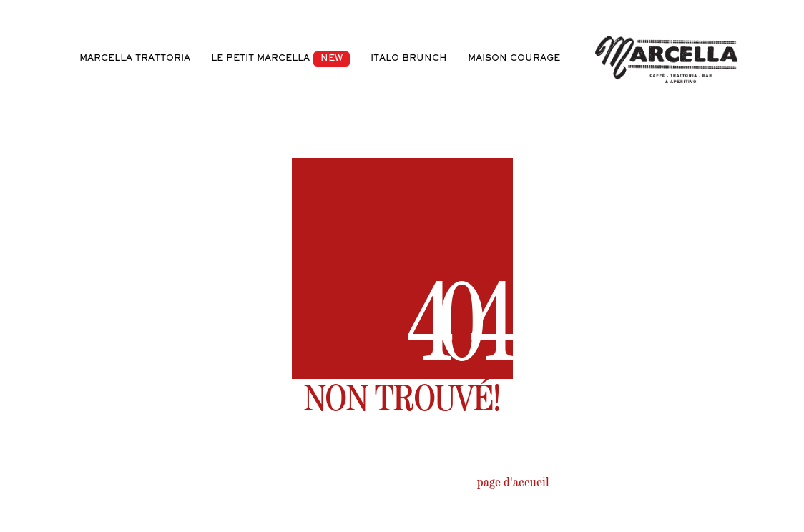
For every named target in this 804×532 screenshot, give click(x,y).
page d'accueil (513, 484)
